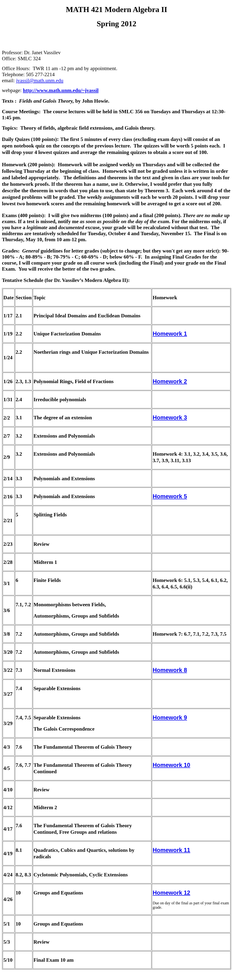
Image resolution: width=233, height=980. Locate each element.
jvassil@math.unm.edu (40, 80)
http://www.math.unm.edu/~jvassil (61, 90)
